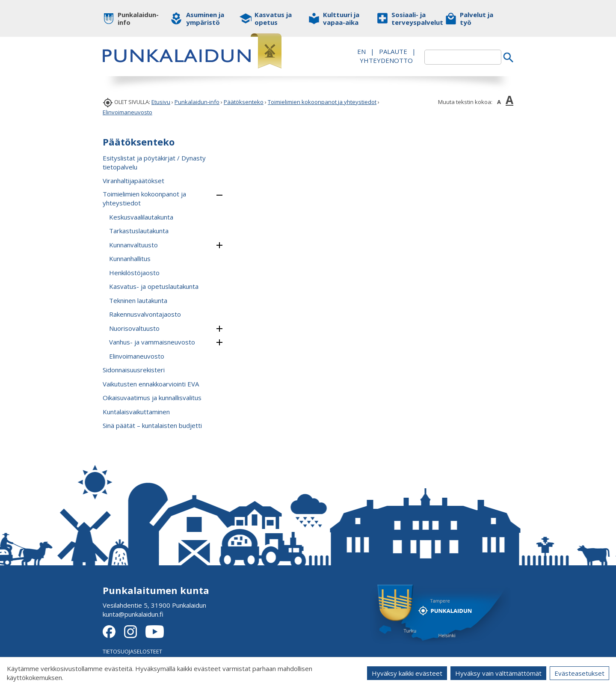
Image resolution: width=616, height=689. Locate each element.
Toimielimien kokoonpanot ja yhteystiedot (322, 102)
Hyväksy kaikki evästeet (407, 673)
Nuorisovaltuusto (134, 328)
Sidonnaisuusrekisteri (134, 370)
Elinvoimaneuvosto (127, 112)
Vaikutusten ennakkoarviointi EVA (151, 384)
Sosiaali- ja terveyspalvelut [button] (412, 18)
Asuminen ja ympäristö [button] (205, 18)
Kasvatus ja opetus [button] (273, 18)
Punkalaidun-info (197, 102)
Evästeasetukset (579, 673)
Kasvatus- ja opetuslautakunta (154, 286)
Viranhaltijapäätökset (133, 181)
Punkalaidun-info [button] (138, 18)
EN (361, 51)
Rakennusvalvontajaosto (145, 314)
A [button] (499, 102)
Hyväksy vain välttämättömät (498, 673)
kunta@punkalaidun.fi (133, 614)
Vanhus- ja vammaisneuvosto (152, 342)
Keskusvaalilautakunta (141, 217)
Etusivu (161, 102)
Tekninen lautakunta (138, 300)
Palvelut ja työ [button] (477, 18)
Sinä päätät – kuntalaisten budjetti (152, 425)
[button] (219, 195)
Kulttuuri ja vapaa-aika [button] (341, 18)
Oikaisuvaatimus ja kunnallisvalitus (152, 398)
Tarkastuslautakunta (139, 231)
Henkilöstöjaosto (134, 273)
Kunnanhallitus (130, 258)
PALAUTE (393, 51)
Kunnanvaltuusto (133, 245)
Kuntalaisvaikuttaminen (136, 412)
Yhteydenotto (386, 60)
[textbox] (463, 57)
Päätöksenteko (244, 102)
